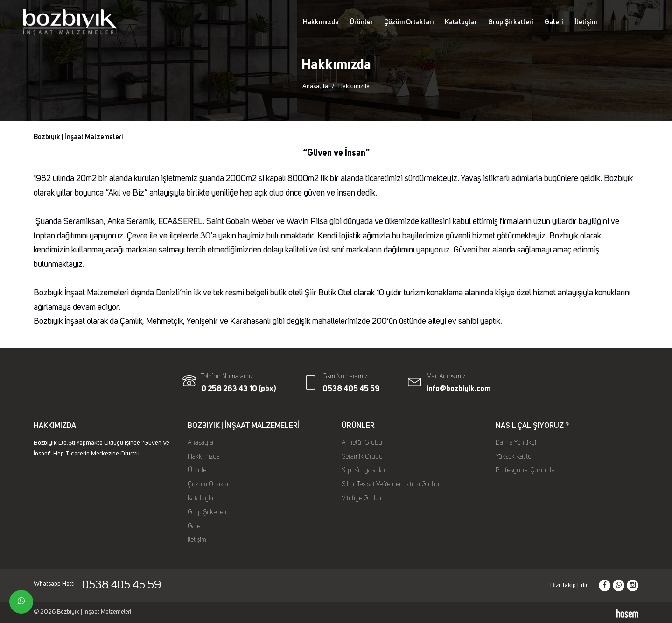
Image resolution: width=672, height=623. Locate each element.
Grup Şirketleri (511, 22)
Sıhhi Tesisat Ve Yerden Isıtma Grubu (390, 484)
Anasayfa (315, 86)
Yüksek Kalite (513, 457)
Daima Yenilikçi (516, 443)
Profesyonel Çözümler (526, 470)
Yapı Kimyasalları (364, 470)
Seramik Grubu (362, 457)
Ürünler (361, 22)
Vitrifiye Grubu (361, 498)
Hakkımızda (321, 22)
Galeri (554, 22)
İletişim (586, 22)
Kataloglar (461, 22)
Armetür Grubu (362, 443)
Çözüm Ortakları (409, 22)
